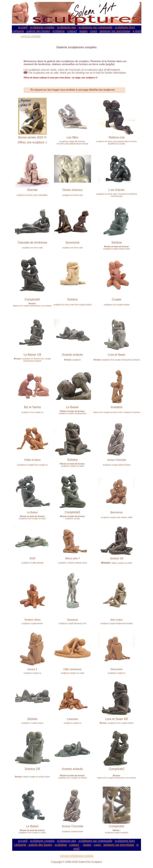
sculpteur (59, 31)
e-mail (137, 31)
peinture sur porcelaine (115, 31)
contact (72, 31)
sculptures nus (67, 27)
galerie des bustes (38, 31)
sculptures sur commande (95, 27)
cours (94, 31)
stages (83, 31)
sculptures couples (42, 27)
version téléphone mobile (77, 856)
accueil (23, 27)
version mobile (30, 36)
